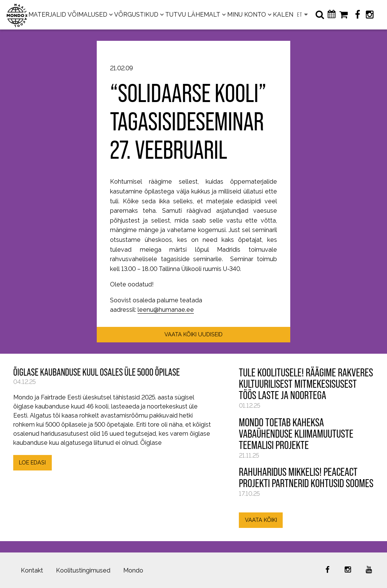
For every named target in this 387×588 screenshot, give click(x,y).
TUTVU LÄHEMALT (193, 15)
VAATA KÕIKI (261, 520)
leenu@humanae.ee (166, 310)
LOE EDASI (32, 462)
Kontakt (32, 570)
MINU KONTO (247, 15)
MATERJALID (47, 15)
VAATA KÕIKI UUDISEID (193, 334)
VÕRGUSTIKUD (136, 15)
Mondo (133, 570)
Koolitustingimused (83, 570)
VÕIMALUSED (87, 15)
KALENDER (289, 15)
